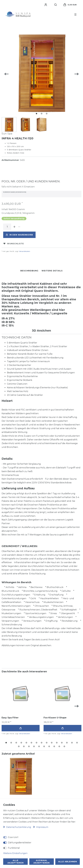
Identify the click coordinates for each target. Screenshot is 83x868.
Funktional (14, 848)
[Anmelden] (46, 5)
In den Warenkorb (19, 235)
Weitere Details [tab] (52, 271)
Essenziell (13, 837)
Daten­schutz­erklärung (17, 827)
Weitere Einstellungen (15, 853)
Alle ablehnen (68, 862)
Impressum (41, 827)
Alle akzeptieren (16, 862)
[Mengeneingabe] (7, 227)
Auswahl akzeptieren (41, 862)
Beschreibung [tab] (29, 271)
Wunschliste (14, 244)
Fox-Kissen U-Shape (55, 718)
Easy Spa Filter (10, 718)
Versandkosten (25, 251)
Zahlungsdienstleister (20, 843)
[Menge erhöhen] (14, 227)
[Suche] (56, 5)
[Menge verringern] (19, 227)
